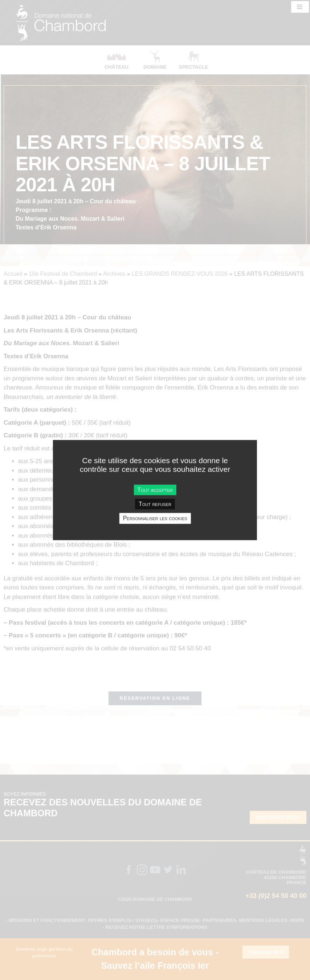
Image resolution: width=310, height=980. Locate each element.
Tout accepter (155, 490)
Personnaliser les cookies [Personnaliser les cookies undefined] (155, 518)
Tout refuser (155, 504)
